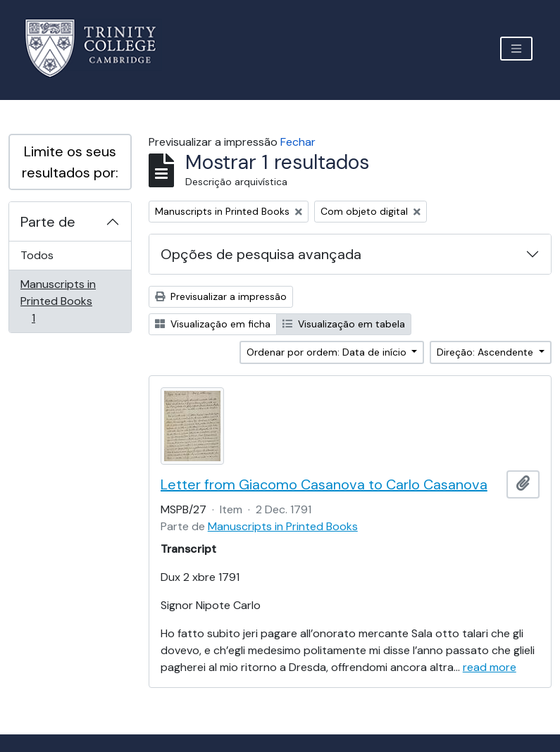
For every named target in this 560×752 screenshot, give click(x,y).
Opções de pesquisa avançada (261, 254)
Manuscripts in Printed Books (58, 301)
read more (490, 667)
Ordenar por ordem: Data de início (328, 352)
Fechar (298, 142)
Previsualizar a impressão (221, 296)
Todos (37, 255)
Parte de (48, 222)
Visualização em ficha (213, 324)
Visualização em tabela (344, 324)
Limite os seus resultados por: (70, 162)
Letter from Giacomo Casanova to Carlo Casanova (324, 484)
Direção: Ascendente (486, 352)
